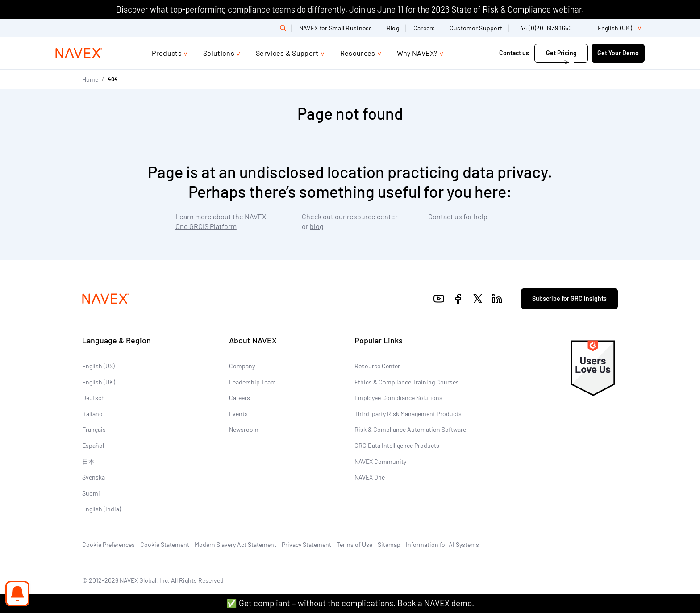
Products (167, 53)
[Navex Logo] (79, 53)
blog (317, 226)
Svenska (94, 477)
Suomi (91, 493)
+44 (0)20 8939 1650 (544, 28)
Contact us (514, 53)
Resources (358, 53)
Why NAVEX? (417, 53)
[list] (616, 28)
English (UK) (99, 382)
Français (94, 429)
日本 (88, 461)
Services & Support (287, 53)
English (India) (102, 509)
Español (93, 445)
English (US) (98, 366)
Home (90, 79)
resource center (372, 216)
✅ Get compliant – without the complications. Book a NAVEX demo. (350, 603)
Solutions (219, 53)
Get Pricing (561, 53)
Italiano (92, 414)
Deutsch (94, 398)
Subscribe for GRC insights (569, 298)
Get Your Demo (618, 53)
